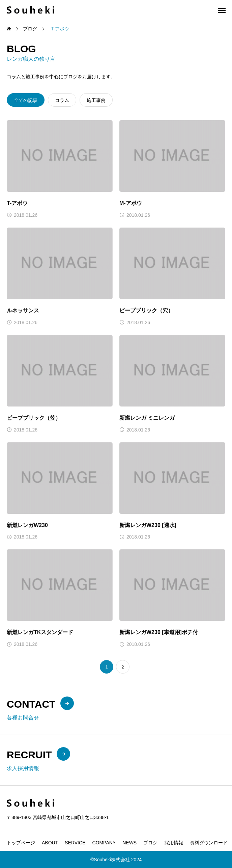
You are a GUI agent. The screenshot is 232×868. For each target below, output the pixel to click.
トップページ (21, 843)
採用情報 (174, 843)
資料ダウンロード (209, 843)
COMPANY (104, 843)
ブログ (150, 843)
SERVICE (75, 843)
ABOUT (50, 843)
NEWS (129, 843)
